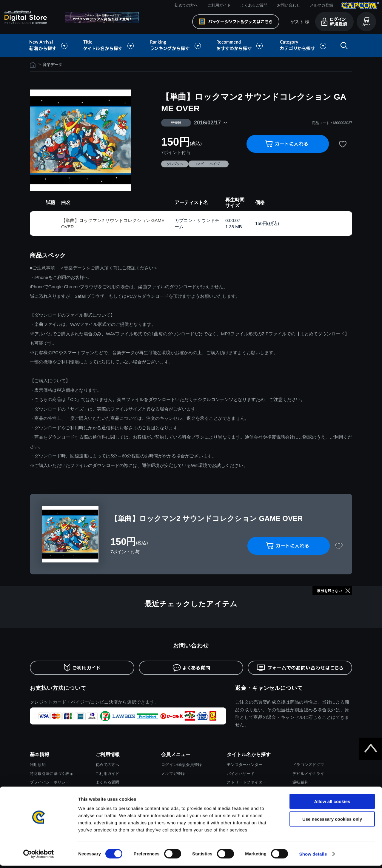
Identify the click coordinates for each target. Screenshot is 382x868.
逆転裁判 (300, 782)
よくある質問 (107, 782)
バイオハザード (241, 774)
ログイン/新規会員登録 (181, 765)
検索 (343, 46)
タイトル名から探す (109, 46)
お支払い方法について (58, 688)
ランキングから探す (176, 46)
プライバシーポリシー (50, 782)
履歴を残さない (329, 591)
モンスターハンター (245, 765)
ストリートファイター (247, 782)
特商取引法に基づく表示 (52, 774)
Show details (313, 856)
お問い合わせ (289, 5)
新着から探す (53, 46)
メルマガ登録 (321, 5)
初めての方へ (186, 5)
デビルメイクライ (308, 774)
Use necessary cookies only (332, 821)
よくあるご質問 (254, 5)
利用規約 (38, 765)
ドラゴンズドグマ (308, 765)
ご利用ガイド (219, 5)
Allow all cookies (332, 804)
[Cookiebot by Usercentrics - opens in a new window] (39, 856)
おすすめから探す (241, 46)
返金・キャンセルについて (269, 688)
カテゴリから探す (303, 46)
